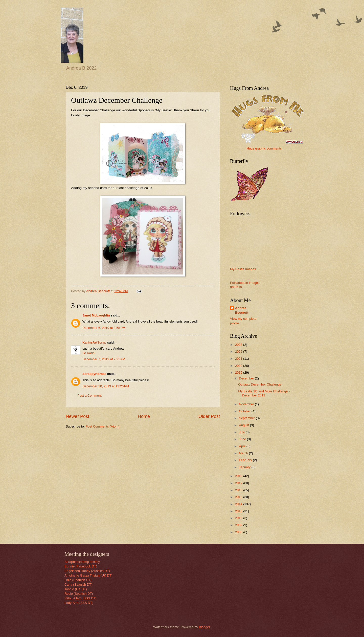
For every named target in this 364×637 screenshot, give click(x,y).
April (243, 446)
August (244, 425)
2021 (239, 359)
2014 (239, 504)
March (244, 453)
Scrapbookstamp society (82, 562)
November (247, 404)
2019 (239, 373)
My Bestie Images (243, 269)
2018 (239, 476)
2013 (239, 511)
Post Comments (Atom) (103, 426)
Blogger (204, 627)
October (245, 411)
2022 (239, 352)
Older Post (209, 416)
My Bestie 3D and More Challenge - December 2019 (264, 393)
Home (144, 416)
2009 (239, 525)
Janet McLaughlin (96, 315)
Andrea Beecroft (242, 310)
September (247, 418)
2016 (239, 490)
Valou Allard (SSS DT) (80, 598)
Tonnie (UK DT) (76, 589)
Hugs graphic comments (264, 148)
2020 (239, 366)
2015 (239, 497)
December (247, 378)
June (243, 439)
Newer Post (77, 416)
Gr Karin (88, 353)
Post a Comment (89, 396)
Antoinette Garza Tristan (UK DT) (88, 575)
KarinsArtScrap (94, 342)
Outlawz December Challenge (260, 384)
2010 (239, 518)
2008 (239, 532)
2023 (239, 345)
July (242, 432)
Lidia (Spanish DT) (78, 580)
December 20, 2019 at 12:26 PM (106, 386)
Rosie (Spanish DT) (79, 594)
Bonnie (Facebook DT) (81, 566)
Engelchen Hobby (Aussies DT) (87, 571)
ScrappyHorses (94, 374)
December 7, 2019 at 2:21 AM (104, 359)
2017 (239, 483)
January (245, 467)
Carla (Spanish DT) (78, 585)
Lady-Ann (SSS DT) (79, 603)
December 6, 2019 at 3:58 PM (104, 328)
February (246, 460)
